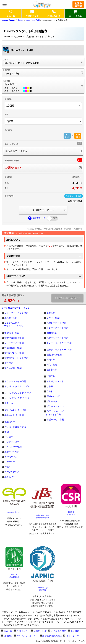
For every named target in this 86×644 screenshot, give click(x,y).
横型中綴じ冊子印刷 (14, 338)
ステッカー (10, 403)
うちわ (50, 391)
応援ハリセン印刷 (55, 420)
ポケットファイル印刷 (15, 381)
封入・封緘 (52, 365)
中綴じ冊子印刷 (12, 333)
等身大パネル (11, 457)
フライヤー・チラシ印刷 (16, 313)
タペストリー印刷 (13, 447)
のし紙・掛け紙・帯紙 (15, 427)
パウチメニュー (12, 442)
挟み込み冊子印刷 (13, 368)
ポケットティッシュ (56, 406)
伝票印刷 (51, 376)
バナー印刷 (10, 462)
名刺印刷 (51, 313)
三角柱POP (10, 477)
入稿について (40, 631)
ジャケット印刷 (33, 20)
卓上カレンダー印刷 (14, 415)
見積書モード (37, 218)
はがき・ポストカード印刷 (59, 350)
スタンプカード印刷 (56, 323)
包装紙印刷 (10, 422)
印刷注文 (20, 20)
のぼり (8, 467)
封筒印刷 (51, 360)
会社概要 (75, 631)
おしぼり (9, 437)
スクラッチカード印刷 (57, 338)
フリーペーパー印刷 (14, 343)
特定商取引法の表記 (52, 636)
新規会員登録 (78, 4)
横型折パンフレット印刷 (16, 358)
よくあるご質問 (59, 631)
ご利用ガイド (23, 631)
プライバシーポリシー (27, 636)
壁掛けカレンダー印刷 (15, 410)
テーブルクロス (12, 472)
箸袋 (7, 432)
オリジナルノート (55, 381)
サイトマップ (72, 636)
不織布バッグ (53, 396)
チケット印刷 (53, 318)
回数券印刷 (52, 333)
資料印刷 (9, 363)
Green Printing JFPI (14, 512)
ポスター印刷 (11, 318)
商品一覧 (8, 631)
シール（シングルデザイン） (18, 393)
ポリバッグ (52, 401)
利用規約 (8, 636)
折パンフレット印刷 (14, 353)
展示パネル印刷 (12, 452)
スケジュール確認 (74, 196)
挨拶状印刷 (52, 370)
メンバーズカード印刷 (57, 328)
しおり (50, 386)
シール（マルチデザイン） (17, 398)
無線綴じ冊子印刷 (13, 348)
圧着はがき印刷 (54, 355)
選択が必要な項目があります (67, 298)
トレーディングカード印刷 (59, 343)
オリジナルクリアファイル (17, 386)
